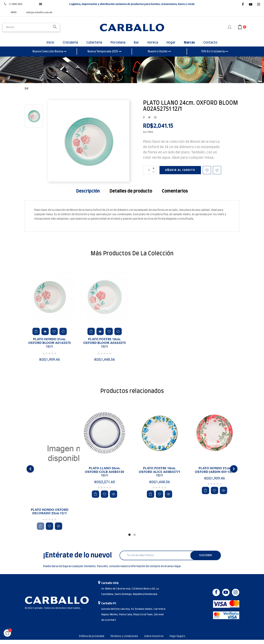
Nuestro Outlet (159, 55)
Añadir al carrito (180, 174)
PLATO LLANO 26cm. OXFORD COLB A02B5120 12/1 (104, 476)
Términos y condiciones (124, 641)
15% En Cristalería (215, 55)
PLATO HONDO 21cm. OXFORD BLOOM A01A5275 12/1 (49, 347)
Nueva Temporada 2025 (104, 55)
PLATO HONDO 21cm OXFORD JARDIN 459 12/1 (215, 474)
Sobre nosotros (158, 641)
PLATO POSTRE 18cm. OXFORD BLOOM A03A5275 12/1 (104, 347)
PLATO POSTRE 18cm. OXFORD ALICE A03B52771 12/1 (160, 476)
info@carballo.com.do (39, 12)
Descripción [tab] (88, 195)
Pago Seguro (184, 641)
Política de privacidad (86, 641)
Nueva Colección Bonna (49, 55)
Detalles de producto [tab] (131, 195)
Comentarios (175, 195)
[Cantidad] (150, 174)
